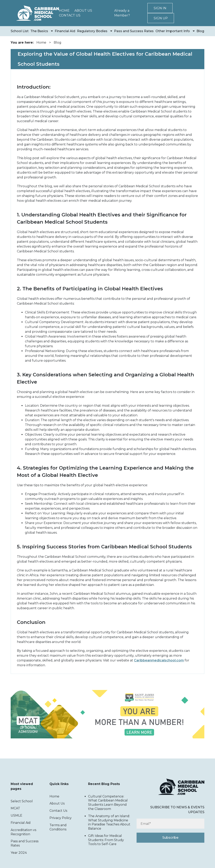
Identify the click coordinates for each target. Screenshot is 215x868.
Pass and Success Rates (134, 31)
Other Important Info (173, 31)
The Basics (39, 31)
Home (64, 11)
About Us (83, 11)
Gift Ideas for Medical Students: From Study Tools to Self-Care (106, 840)
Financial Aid (65, 31)
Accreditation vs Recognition (23, 832)
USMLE (16, 815)
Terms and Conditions (58, 827)
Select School (22, 801)
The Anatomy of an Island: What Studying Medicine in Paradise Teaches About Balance (109, 822)
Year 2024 (19, 853)
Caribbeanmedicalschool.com (159, 660)
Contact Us (70, 15)
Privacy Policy (61, 818)
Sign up (161, 18)
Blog (200, 31)
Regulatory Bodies (92, 31)
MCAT (15, 808)
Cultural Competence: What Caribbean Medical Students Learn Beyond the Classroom (108, 803)
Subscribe (170, 838)
